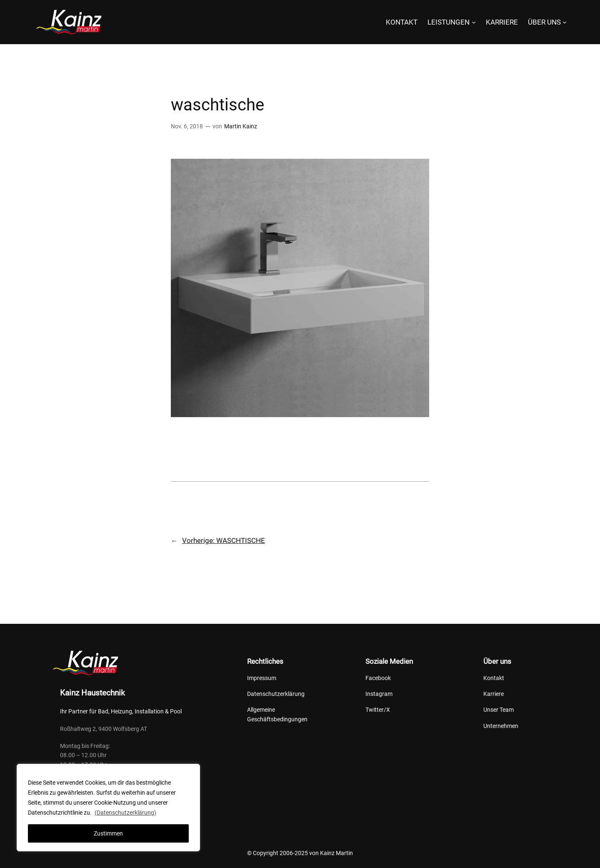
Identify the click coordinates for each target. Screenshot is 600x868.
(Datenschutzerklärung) (125, 813)
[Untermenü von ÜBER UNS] (565, 22)
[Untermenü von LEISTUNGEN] (474, 22)
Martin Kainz (241, 126)
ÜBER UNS (544, 22)
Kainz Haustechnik (92, 693)
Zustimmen (108, 833)
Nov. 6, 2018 (187, 126)
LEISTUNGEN (449, 22)
